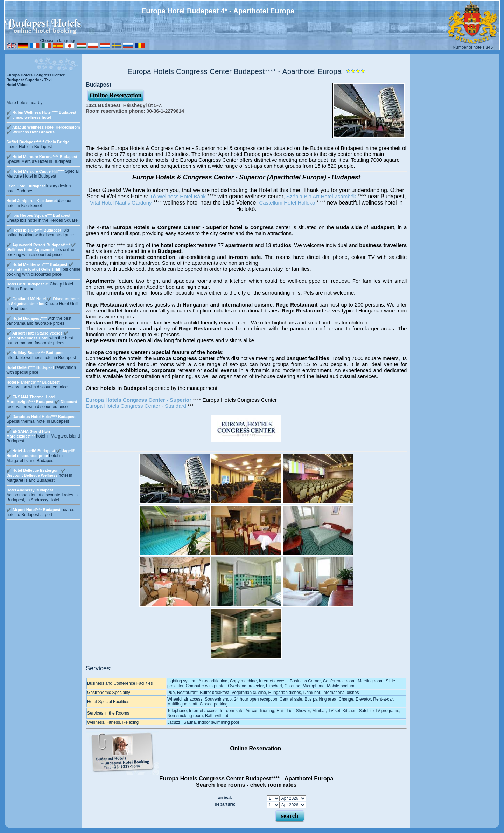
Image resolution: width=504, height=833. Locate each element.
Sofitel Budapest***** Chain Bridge (38, 142)
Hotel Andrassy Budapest (30, 490)
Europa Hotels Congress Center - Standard (136, 406)
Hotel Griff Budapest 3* (27, 284)
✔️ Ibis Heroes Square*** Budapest (38, 215)
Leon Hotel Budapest (26, 186)
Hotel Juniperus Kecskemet (31, 201)
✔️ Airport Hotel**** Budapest (33, 510)
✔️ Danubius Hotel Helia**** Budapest (41, 416)
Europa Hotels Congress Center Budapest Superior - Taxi (35, 77)
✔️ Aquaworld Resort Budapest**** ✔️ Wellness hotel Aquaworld (41, 247)
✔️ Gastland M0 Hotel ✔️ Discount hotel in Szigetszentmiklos (43, 301)
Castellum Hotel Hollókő (287, 203)
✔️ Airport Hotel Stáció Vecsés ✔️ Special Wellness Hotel (37, 336)
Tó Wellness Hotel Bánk (178, 196)
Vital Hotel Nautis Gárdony (121, 203)
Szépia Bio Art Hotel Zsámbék (321, 196)
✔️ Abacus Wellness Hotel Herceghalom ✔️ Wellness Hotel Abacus (43, 130)
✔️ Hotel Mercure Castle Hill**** (35, 171)
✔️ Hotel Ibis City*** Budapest (34, 230)
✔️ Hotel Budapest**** (26, 318)
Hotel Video (17, 85)
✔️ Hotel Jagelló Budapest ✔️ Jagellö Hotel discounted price (41, 453)
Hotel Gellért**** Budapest (30, 367)
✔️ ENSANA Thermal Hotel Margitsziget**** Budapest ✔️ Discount (42, 399)
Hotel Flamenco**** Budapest (33, 382)
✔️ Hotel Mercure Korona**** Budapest (42, 157)
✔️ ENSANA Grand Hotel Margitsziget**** (29, 434)
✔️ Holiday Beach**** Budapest (35, 353)
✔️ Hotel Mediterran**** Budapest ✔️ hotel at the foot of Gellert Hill (40, 267)
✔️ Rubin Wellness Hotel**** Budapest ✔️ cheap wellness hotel (41, 115)
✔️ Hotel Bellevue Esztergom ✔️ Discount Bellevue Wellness (36, 473)
